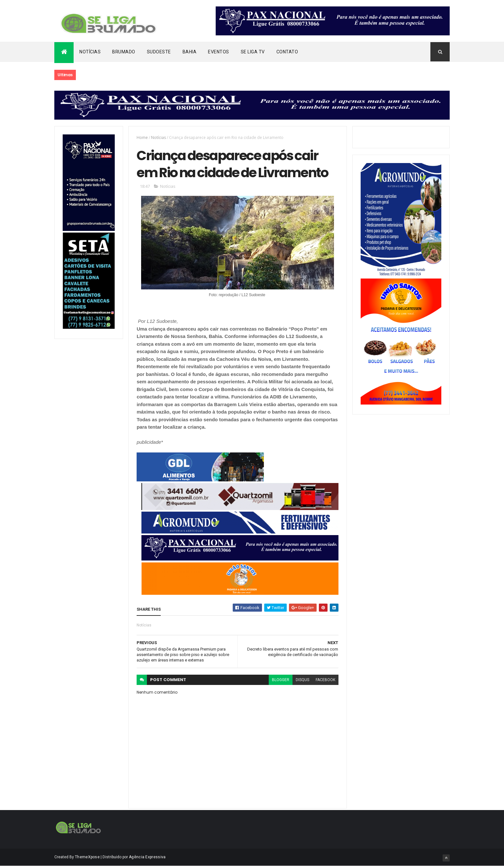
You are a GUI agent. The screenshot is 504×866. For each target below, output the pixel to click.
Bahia (190, 52)
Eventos (219, 52)
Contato (287, 52)
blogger (281, 680)
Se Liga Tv (253, 52)
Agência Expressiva (147, 857)
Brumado (124, 52)
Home (142, 137)
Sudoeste (159, 52)
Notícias (90, 52)
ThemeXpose (87, 857)
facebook (325, 680)
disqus (302, 680)
